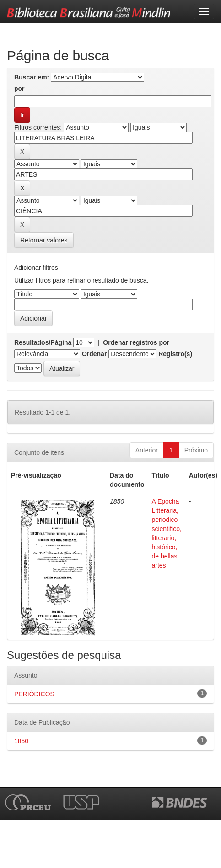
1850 (21, 741)
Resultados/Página (43, 342)
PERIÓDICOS (34, 694)
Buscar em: (32, 77)
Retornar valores (44, 240)
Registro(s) (175, 354)
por (19, 89)
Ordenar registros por (136, 342)
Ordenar (94, 354)
